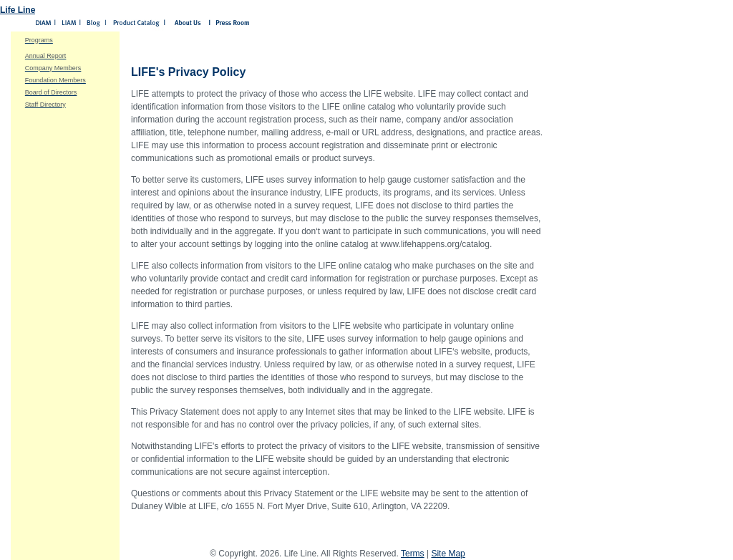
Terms (413, 554)
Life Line (18, 10)
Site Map (448, 554)
